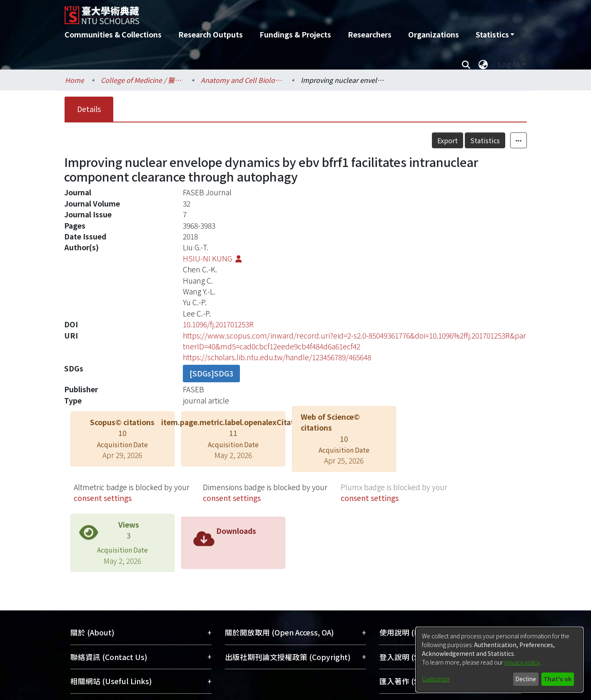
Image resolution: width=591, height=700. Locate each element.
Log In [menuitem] (509, 64)
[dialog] (499, 660)
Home (75, 80)
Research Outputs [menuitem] (211, 34)
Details (89, 109)
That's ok (557, 679)
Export (448, 140)
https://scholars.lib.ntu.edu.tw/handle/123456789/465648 (277, 357)
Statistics (485, 140)
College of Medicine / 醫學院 (142, 80)
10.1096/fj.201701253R (218, 324)
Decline (526, 679)
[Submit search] (466, 64)
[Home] (251, 12)
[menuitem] (495, 35)
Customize (436, 679)
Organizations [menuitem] (434, 34)
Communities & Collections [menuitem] (113, 34)
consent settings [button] (103, 498)
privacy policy (522, 662)
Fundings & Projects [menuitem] (295, 34)
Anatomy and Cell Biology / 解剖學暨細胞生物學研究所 (242, 80)
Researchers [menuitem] (370, 34)
